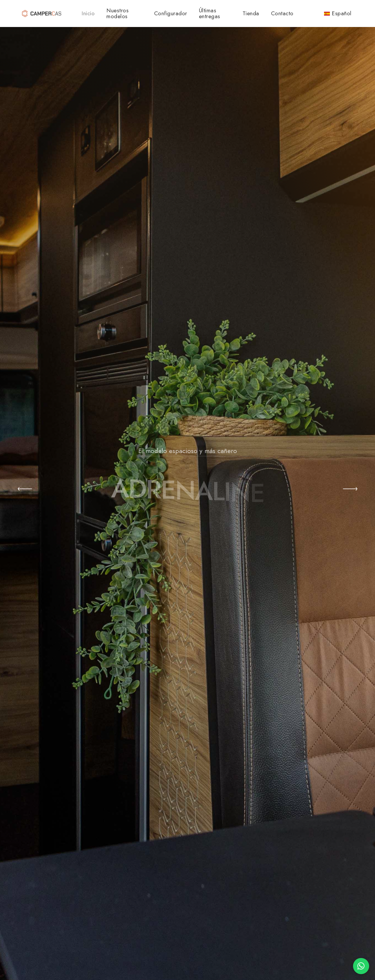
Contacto (282, 13)
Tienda (251, 13)
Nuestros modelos (117, 13)
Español (338, 13)
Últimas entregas (210, 13)
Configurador (171, 13)
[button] (25, 490)
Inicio (88, 13)
